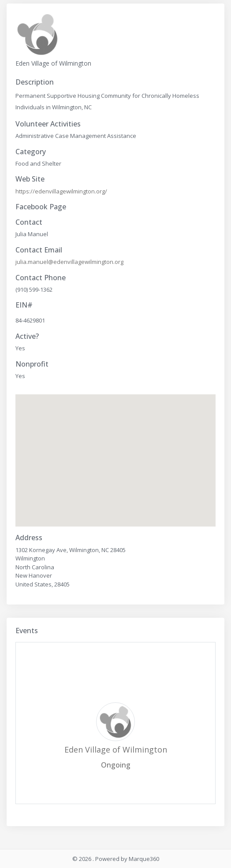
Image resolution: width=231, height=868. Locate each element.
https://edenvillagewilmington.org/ (61, 191)
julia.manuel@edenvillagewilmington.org (69, 262)
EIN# (24, 305)
